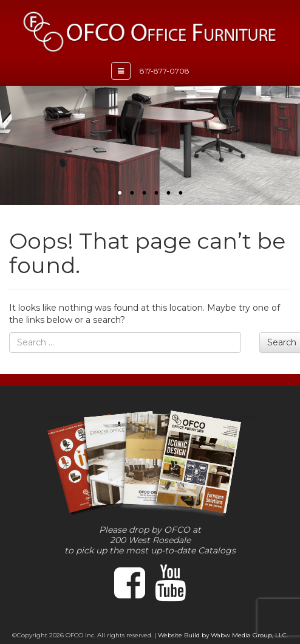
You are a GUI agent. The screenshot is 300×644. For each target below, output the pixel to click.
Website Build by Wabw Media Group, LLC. (223, 635)
